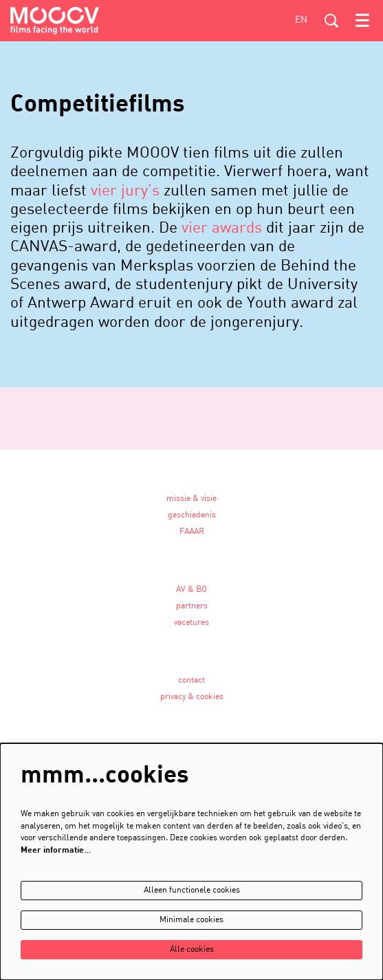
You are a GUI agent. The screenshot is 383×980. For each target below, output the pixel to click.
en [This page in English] (301, 20)
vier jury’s (125, 191)
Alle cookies (192, 950)
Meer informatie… (56, 851)
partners (192, 606)
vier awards (222, 228)
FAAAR (192, 532)
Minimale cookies (191, 920)
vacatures (191, 623)
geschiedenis (192, 515)
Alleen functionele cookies (192, 891)
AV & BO (191, 590)
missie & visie (191, 499)
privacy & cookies (192, 697)
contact (191, 681)
